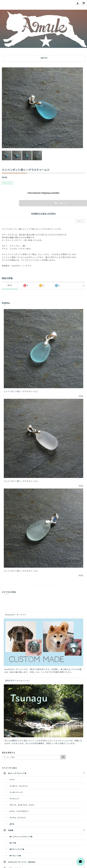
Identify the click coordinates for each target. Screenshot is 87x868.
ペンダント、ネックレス (19, 786)
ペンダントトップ (16, 792)
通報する (80, 221)
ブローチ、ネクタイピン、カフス (22, 805)
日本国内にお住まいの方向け (43, 214)
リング (12, 779)
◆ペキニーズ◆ (15, 856)
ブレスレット (14, 799)
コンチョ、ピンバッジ (18, 817)
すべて (10, 285)
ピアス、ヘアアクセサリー (19, 811)
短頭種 (11, 830)
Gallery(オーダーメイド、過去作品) (22, 862)
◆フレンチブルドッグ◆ (17, 773)
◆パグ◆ (13, 843)
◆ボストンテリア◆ (17, 849)
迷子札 (12, 824)
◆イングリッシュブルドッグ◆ (21, 837)
